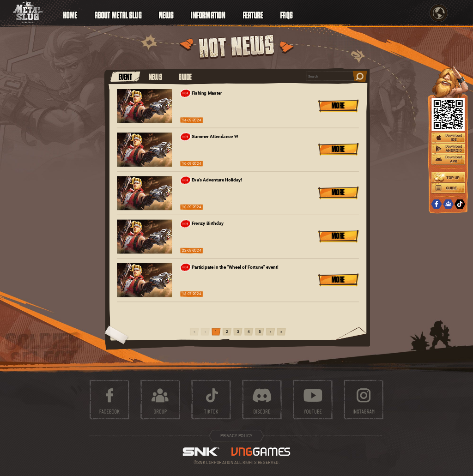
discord (262, 400)
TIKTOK (460, 204)
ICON (28, 12)
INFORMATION (208, 14)
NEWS (156, 76)
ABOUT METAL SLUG (118, 14)
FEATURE (253, 14)
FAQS (287, 14)
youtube (313, 400)
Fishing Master (201, 93)
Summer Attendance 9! (209, 137)
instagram (364, 400)
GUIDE (185, 76)
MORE (338, 105)
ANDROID (448, 149)
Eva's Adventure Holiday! (211, 180)
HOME (70, 14)
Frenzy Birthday (202, 224)
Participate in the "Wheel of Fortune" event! (229, 267)
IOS (448, 138)
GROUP (448, 204)
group (160, 400)
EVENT (126, 76)
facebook (109, 400)
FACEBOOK (437, 204)
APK (448, 160)
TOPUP (448, 177)
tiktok (211, 400)
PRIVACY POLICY (236, 436)
